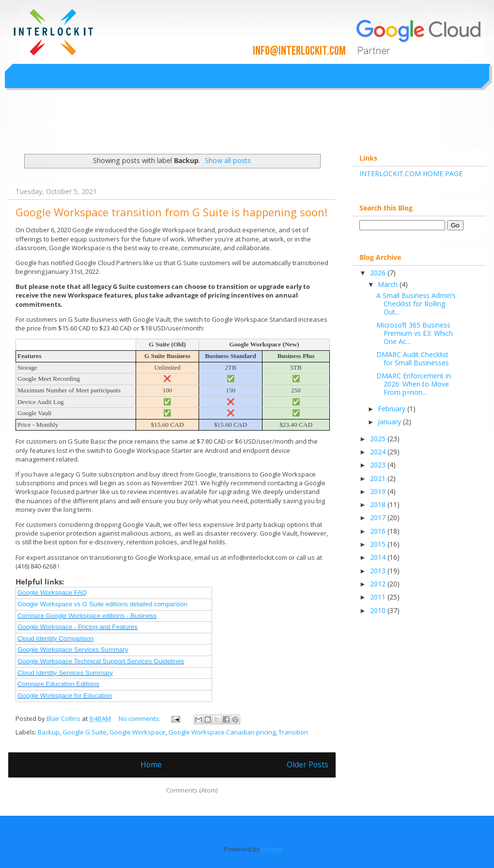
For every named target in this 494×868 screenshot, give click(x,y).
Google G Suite (85, 732)
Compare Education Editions (58, 684)
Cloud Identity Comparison (55, 638)
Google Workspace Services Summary (73, 650)
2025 (379, 439)
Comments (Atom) (192, 790)
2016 (379, 531)
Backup (49, 732)
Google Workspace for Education (65, 696)
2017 (379, 517)
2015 (379, 544)
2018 (379, 504)
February (393, 409)
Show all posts (228, 160)
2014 (379, 557)
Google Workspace (138, 732)
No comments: (140, 718)
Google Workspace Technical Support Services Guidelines (101, 661)
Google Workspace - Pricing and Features (77, 627)
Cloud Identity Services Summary (65, 673)
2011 (379, 597)
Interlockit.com (52, 126)
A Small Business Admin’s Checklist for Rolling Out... (416, 304)
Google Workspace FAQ (52, 592)
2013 (379, 571)
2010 (379, 610)
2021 (379, 478)
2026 (379, 273)
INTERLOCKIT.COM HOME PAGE (411, 173)
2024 (379, 452)
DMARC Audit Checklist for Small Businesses (413, 359)
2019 (379, 491)
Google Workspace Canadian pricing (222, 732)
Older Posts (308, 764)
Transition (293, 732)
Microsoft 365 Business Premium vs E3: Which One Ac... (415, 333)
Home (151, 764)
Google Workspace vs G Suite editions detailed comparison (102, 604)
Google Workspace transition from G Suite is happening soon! (171, 212)
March (389, 284)
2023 (379, 465)
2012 (379, 584)
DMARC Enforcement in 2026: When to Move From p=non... (414, 384)
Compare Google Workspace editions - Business (87, 616)
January (390, 422)
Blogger (272, 849)
